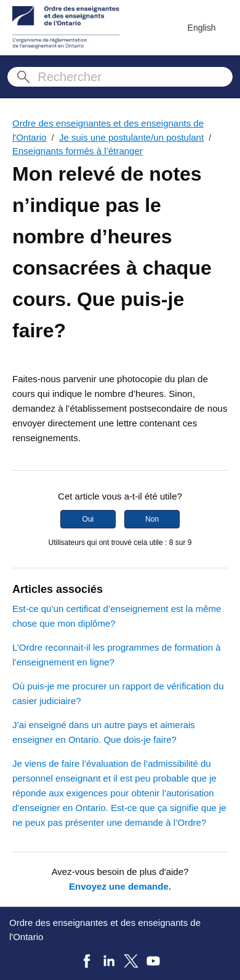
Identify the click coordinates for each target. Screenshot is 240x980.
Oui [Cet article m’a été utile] (88, 519)
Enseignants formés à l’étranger (78, 151)
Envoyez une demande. (120, 886)
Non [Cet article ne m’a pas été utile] (152, 519)
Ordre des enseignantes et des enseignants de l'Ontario (105, 930)
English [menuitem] (202, 28)
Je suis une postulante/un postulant (131, 137)
